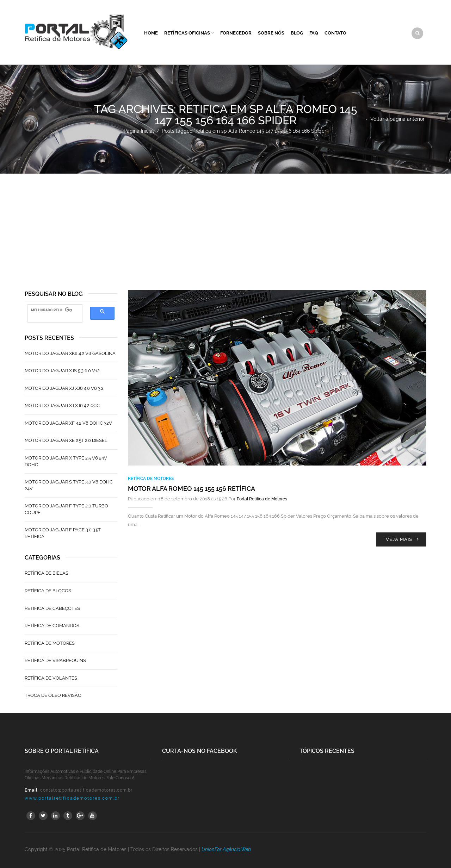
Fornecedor (236, 33)
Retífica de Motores (151, 479)
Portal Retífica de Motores (262, 499)
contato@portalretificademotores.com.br (86, 790)
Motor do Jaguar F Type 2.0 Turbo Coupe (66, 509)
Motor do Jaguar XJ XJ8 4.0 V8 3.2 (64, 388)
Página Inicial (139, 131)
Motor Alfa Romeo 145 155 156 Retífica (191, 489)
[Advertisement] (225, 227)
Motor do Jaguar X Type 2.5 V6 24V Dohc (66, 461)
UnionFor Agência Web (226, 849)
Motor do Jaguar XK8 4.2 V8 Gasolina (70, 353)
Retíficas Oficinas (187, 33)
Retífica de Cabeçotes (52, 608)
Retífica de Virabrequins (55, 660)
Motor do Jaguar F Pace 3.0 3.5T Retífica (63, 533)
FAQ (314, 33)
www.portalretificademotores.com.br (72, 798)
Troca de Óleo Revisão (53, 695)
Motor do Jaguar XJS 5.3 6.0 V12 (62, 371)
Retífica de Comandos (52, 626)
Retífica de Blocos (48, 591)
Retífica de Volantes (51, 678)
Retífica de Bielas (47, 573)
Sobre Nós (271, 33)
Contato (335, 33)
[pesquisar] (51, 310)
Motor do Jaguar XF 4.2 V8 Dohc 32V (68, 423)
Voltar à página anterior (397, 119)
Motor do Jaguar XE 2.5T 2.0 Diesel (66, 440)
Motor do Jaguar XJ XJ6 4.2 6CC (62, 405)
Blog (297, 33)
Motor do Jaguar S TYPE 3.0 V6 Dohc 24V (69, 485)
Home (151, 33)
